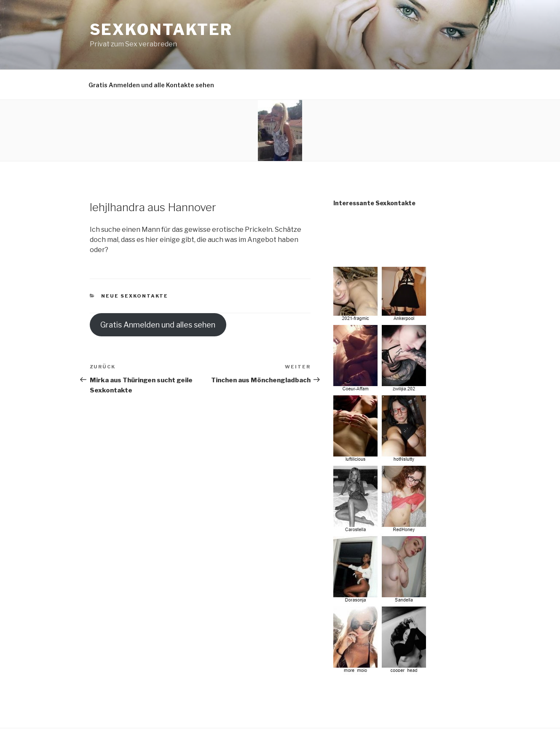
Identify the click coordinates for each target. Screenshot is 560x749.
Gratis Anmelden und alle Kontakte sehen (151, 85)
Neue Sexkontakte (135, 296)
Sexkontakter (161, 30)
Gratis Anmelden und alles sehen (158, 325)
